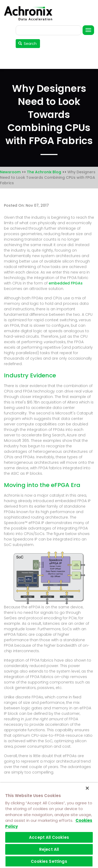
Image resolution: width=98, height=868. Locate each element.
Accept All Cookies (49, 837)
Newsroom (10, 172)
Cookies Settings (49, 861)
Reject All (49, 849)
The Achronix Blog (44, 172)
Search (28, 44)
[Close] (87, 788)
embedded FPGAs (66, 283)
